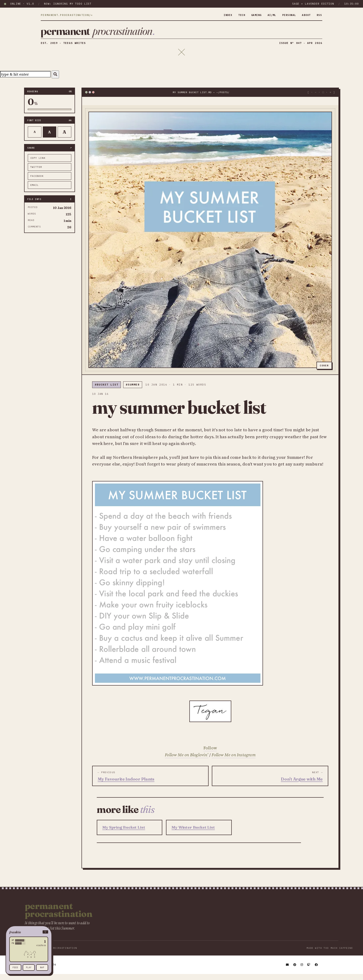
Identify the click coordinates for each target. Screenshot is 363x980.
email (34, 191)
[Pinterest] (295, 971)
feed (15, 967)
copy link (38, 164)
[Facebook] (316, 971)
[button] (29, 932)
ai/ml (267, 15)
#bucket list (106, 390)
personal (286, 15)
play (29, 967)
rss (319, 15)
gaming (250, 15)
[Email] (288, 971)
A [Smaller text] (35, 138)
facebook (37, 182)
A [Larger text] (64, 138)
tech (234, 15)
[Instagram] (302, 971)
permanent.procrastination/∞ (67, 15)
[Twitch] (309, 971)
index (220, 15)
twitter (36, 173)
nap (42, 967)
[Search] (55, 80)
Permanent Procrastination (59, 916)
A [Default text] (49, 138)
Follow (210, 754)
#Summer (133, 390)
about (305, 15)
